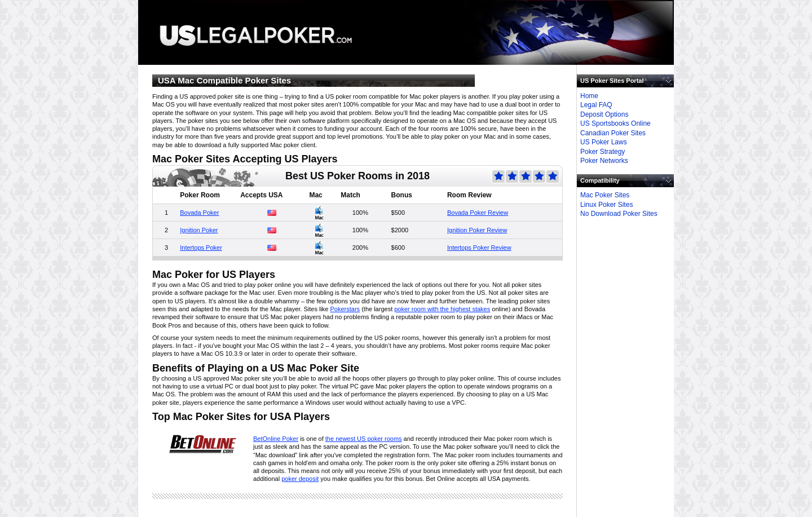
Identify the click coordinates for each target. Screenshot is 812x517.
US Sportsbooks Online (615, 123)
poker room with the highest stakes (442, 309)
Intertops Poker (201, 248)
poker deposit (300, 479)
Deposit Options (604, 114)
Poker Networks (604, 161)
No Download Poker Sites (619, 214)
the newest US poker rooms (364, 439)
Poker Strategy (603, 152)
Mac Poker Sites (605, 195)
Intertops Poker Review (479, 248)
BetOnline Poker (276, 439)
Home (589, 96)
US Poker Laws (604, 142)
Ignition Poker (199, 230)
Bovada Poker (199, 213)
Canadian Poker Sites (613, 133)
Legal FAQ (596, 105)
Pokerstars (345, 309)
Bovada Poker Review (478, 213)
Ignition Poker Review (477, 230)
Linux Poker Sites (606, 205)
